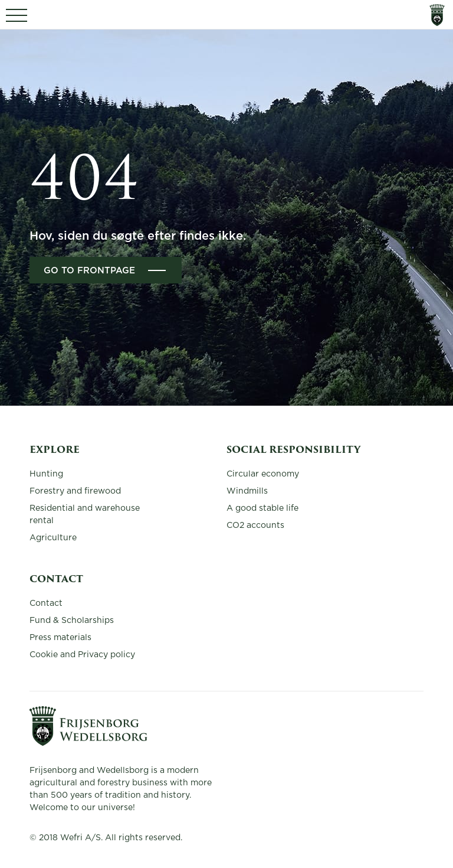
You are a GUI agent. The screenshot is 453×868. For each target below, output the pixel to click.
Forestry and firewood (75, 491)
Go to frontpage (89, 271)
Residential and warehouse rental (85, 515)
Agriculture (53, 538)
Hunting (46, 474)
